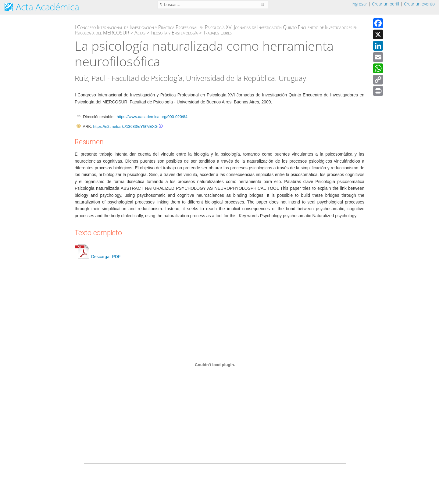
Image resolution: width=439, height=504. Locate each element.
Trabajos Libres (217, 33)
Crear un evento (419, 4)
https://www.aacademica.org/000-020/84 (152, 117)
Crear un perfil (385, 4)
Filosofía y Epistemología (174, 33)
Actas (140, 33)
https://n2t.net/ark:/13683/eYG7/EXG (125, 126)
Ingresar (359, 4)
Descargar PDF (98, 257)
